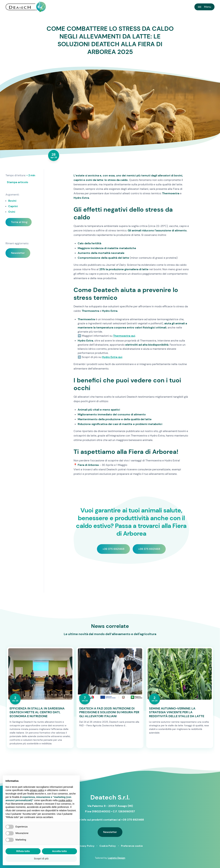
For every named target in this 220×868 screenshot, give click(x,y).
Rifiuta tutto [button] (23, 851)
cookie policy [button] (65, 800)
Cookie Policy (108, 846)
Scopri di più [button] (41, 859)
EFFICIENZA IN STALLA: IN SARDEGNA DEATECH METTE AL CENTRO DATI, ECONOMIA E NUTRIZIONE (37, 712)
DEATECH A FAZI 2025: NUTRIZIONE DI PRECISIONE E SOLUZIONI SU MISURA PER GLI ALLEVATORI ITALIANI (109, 712)
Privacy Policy (86, 846)
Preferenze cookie (132, 846)
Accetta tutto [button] (59, 851)
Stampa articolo (18, 182)
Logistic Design (117, 858)
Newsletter (18, 253)
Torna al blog (19, 222)
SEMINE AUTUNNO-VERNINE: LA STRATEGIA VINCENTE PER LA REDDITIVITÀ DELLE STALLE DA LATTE (177, 712)
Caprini (13, 206)
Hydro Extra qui (112, 357)
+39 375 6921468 (113, 549)
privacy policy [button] (37, 790)
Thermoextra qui (124, 336)
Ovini (12, 212)
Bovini (12, 201)
